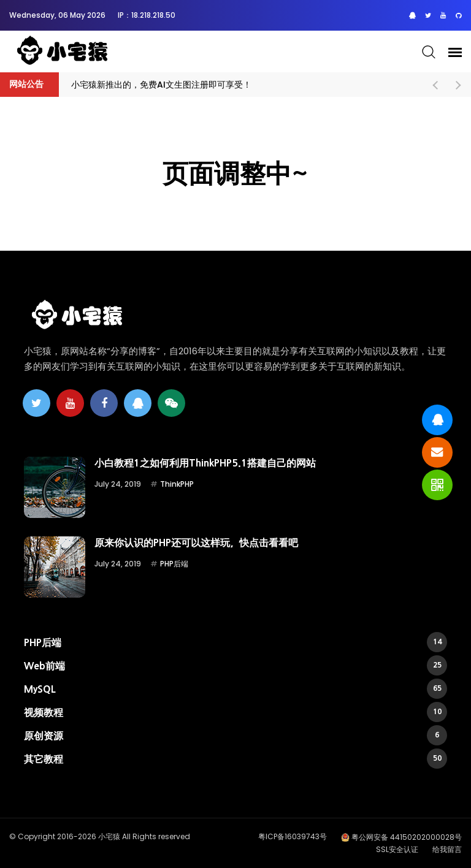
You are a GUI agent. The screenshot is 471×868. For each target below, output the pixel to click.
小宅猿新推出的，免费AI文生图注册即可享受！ (161, 85)
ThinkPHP (177, 484)
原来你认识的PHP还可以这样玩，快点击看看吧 (196, 542)
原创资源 (235, 735)
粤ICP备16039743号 (293, 836)
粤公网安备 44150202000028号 (407, 837)
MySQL (235, 689)
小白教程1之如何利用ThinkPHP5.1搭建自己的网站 (205, 463)
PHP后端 (174, 564)
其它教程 (235, 759)
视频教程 (235, 712)
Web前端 (235, 665)
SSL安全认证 (397, 849)
